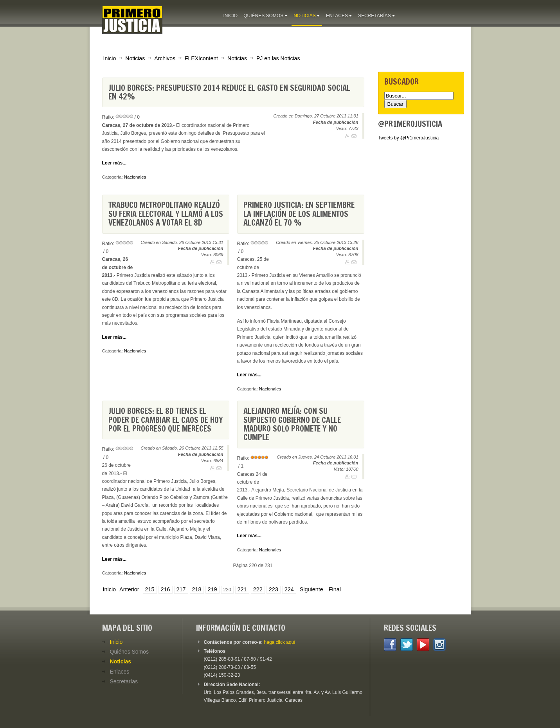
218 (197, 589)
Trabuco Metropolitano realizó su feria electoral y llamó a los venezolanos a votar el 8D (166, 214)
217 (181, 589)
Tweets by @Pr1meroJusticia (409, 138)
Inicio (110, 58)
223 (274, 589)
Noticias (135, 58)
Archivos (165, 58)
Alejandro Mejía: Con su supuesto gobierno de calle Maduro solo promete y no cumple (292, 424)
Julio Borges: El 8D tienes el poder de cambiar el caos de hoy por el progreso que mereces (166, 420)
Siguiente (312, 589)
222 (258, 589)
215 (150, 589)
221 (242, 589)
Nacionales (135, 177)
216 (166, 589)
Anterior (129, 589)
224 (289, 589)
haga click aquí (280, 642)
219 (212, 589)
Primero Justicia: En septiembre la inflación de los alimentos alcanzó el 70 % (299, 214)
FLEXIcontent (201, 58)
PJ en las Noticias (278, 58)
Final (335, 589)
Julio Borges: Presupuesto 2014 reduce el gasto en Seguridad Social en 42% (229, 92)
